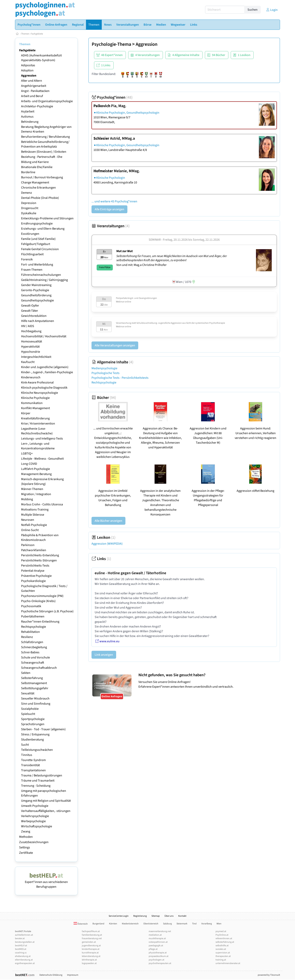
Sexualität (28, 693)
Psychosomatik (31, 606)
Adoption (27, 70)
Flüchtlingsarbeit (32, 254)
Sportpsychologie (33, 719)
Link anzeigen (104, 655)
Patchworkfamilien (34, 550)
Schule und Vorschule (35, 657)
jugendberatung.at (91, 946)
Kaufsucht (28, 362)
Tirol (194, 924)
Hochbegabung (31, 331)
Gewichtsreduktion (34, 316)
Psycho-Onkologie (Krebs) (38, 601)
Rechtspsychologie (34, 627)
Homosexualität (32, 341)
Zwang (26, 831)
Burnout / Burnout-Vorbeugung (42, 177)
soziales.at (221, 949)
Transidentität (30, 765)
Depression (29, 203)
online (128, 302)
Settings (25, 847)
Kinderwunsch (31, 377)
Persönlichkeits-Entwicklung (40, 555)
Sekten (26, 673)
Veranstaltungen (111, 226)
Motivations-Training (35, 510)
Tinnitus (27, 755)
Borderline (28, 172)
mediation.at (155, 935)
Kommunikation (32, 403)
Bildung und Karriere (35, 162)
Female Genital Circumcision (40, 249)
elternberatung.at (24, 960)
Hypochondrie (31, 352)
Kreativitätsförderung (35, 418)
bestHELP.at (21, 946)
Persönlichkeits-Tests (35, 566)
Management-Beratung (36, 474)
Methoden (26, 837)
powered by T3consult (269, 975)
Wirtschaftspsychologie (37, 826)
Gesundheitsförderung (36, 295)
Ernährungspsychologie (37, 223)
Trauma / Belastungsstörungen (42, 775)
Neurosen (28, 520)
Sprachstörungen (33, 724)
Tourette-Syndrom (33, 760)
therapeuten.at (223, 956)
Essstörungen (30, 234)
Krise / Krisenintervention (38, 424)
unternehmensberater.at (228, 963)
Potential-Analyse (33, 571)
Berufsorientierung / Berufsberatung (45, 137)
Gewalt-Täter (30, 311)
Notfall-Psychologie (34, 525)
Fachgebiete (37, 34)
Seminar (155, 240)
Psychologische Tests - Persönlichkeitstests (120, 378)
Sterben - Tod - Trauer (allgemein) (43, 729)
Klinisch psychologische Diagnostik (44, 388)
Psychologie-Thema (111, 44)
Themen (25, 34)
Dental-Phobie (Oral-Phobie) (40, 198)
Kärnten (113, 924)
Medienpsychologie (104, 368)
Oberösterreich (151, 924)
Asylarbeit (28, 111)
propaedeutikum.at (159, 956)
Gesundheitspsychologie (37, 300)
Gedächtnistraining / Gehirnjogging (44, 280)
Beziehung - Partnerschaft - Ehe (42, 157)
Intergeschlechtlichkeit (36, 357)
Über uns (169, 916)
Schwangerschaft (33, 663)
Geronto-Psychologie (35, 290)
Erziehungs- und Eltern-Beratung (43, 229)
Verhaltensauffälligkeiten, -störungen (46, 811)
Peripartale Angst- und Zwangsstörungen (136, 298)
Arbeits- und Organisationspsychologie (47, 101)
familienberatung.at (92, 935)
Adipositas (28, 65)
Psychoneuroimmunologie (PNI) (42, 596)
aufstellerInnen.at (24, 935)
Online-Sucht (30, 530)
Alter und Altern (32, 81)
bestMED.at (21, 949)
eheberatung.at (23, 956)
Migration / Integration (36, 494)
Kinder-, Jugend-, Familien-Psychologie (47, 372)
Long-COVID (29, 464)
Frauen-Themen (32, 270)
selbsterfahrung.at (225, 942)
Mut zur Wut (125, 251)
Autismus (27, 117)
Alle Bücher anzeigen (108, 521)
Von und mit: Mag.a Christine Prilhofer (141, 265)
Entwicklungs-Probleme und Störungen (47, 218)
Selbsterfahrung (32, 678)
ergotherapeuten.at (25, 963)
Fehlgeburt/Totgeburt (36, 244)
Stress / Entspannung (35, 734)
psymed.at (221, 931)
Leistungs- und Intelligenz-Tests (42, 439)
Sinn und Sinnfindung (36, 704)
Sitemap (156, 916)
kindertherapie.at (91, 949)
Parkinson (28, 545)
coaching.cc (21, 953)
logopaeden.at (89, 963)
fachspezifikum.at (91, 931)
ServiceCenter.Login (119, 916)
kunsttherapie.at (90, 953)
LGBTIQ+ (27, 454)
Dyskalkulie (29, 213)
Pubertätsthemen (33, 616)
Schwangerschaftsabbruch (39, 668)
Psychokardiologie (33, 581)
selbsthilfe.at (222, 946)
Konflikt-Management (35, 408)
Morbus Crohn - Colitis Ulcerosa (42, 504)
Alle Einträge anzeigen (109, 209)
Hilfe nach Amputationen (38, 321)
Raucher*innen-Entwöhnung (40, 622)
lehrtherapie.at (89, 960)
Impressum (73, 975)
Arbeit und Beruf (32, 96)
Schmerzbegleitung (34, 647)
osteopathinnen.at (158, 942)
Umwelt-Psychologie (35, 806)
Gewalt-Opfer (30, 306)
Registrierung (140, 916)
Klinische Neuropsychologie (40, 393)
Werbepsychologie (33, 821)
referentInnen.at (224, 938)
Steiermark (182, 924)
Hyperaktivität (30, 347)
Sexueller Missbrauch (35, 699)
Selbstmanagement (34, 683)
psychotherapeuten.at (160, 963)
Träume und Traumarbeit (38, 781)
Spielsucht (28, 714)
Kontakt (182, 916)
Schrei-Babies (30, 652)
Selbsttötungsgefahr (35, 688)
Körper (26, 413)
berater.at (20, 938)
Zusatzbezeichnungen (34, 842)
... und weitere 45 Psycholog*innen (114, 201)
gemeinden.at (89, 942)
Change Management (35, 182)
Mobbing (27, 499)
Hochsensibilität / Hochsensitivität (44, 336)
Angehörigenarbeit (34, 86)
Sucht (25, 745)
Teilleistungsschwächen (37, 750)
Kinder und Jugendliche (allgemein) (45, 367)
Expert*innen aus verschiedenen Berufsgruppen (46, 882)
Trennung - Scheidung (36, 786)
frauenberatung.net (92, 938)
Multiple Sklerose (33, 515)
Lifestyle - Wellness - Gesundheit (42, 459)
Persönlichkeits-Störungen (39, 560)
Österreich (81, 924)
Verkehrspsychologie (35, 816)
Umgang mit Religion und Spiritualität (46, 801)
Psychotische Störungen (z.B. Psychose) (47, 611)
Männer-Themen (32, 489)
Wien (219, 924)
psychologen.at (156, 960)
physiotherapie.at (158, 953)
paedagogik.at (156, 946)
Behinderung (30, 122)
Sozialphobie (30, 709)
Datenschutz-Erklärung (51, 975)
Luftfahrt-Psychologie (35, 469)
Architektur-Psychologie (37, 106)
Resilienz (27, 637)
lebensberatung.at (91, 956)
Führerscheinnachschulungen (41, 275)
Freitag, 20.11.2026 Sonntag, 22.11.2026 (191, 240)
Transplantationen (33, 770)
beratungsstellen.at (25, 942)
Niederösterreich (130, 924)
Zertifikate (26, 853)
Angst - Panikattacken (35, 91)
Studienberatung (32, 740)
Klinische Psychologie (35, 398)
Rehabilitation (30, 632)
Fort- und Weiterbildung (37, 265)
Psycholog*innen (112, 97)
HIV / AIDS (28, 326)
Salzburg (167, 924)
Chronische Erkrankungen (38, 188)
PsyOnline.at (222, 935)
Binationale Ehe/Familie (37, 167)
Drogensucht (30, 208)
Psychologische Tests (105, 373)
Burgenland (98, 924)
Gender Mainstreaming (36, 285)
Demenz (27, 193)
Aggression (29, 76)
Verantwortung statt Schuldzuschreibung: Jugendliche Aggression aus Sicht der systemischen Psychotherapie (170, 323)
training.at (221, 960)
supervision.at (223, 953)
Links (101, 559)
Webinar (120, 302)
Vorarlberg (207, 924)
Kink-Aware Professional (37, 382)
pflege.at (153, 949)
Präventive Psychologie (36, 576)
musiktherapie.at (157, 938)
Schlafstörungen (32, 642)
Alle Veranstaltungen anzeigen (115, 345)
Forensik (27, 259)
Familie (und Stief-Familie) (38, 239)
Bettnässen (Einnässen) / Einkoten (44, 152)
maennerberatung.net (160, 931)
